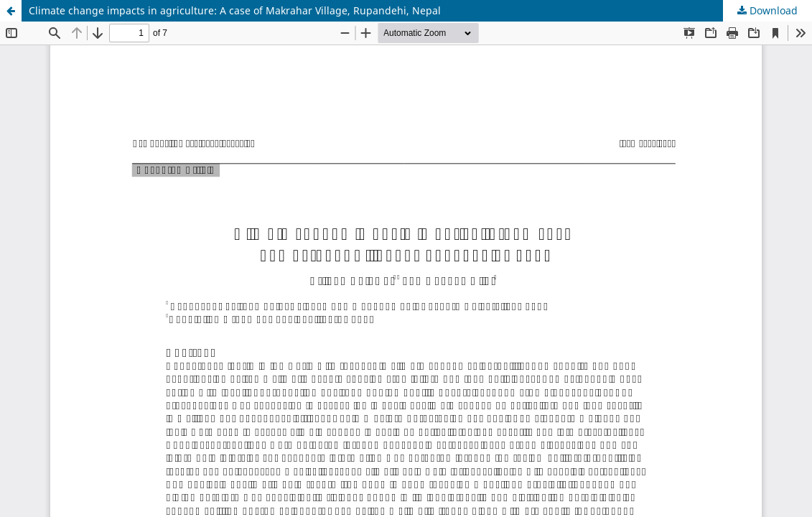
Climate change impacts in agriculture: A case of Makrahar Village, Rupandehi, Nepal (235, 10)
